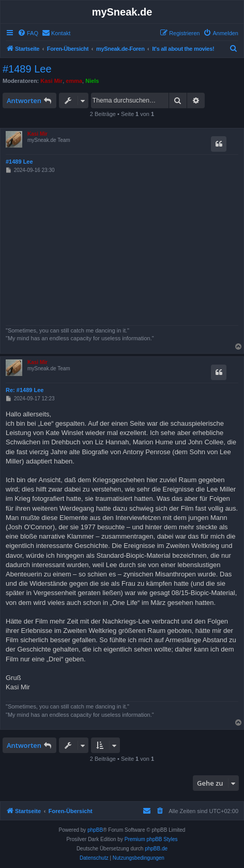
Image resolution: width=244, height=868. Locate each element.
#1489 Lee (27, 69)
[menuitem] (28, 33)
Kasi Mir (51, 81)
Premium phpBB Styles (151, 839)
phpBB (95, 830)
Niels (92, 81)
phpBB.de (156, 849)
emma (74, 81)
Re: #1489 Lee (25, 390)
